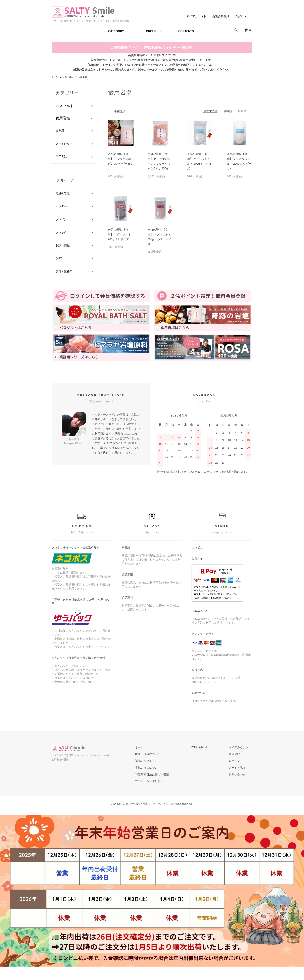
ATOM (211, 761)
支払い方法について (160, 781)
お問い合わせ (241, 788)
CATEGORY (116, 31)
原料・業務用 (66, 284)
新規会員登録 (221, 16)
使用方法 (63, 160)
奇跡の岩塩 (65, 198)
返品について (155, 774)
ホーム (55, 77)
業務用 (61, 131)
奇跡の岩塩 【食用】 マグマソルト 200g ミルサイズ (119, 234)
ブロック (63, 241)
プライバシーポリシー (161, 795)
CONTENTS (186, 31)
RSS (202, 761)
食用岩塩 (87, 77)
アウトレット (66, 146)
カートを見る (241, 781)
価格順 (228, 111)
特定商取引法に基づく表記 (164, 788)
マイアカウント (196, 16)
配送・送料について (160, 767)
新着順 (242, 111)
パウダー (63, 213)
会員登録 (238, 767)
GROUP (151, 31)
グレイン (63, 227)
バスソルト (65, 106)
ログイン (241, 16)
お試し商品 (70, 77)
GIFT (60, 270)
